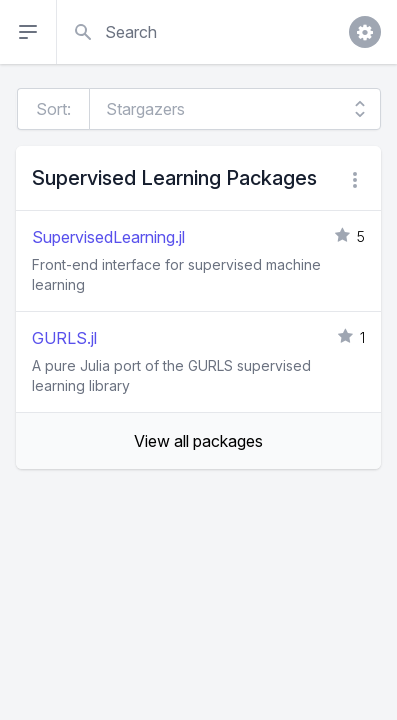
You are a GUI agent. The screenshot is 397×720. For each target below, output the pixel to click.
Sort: (53, 109)
